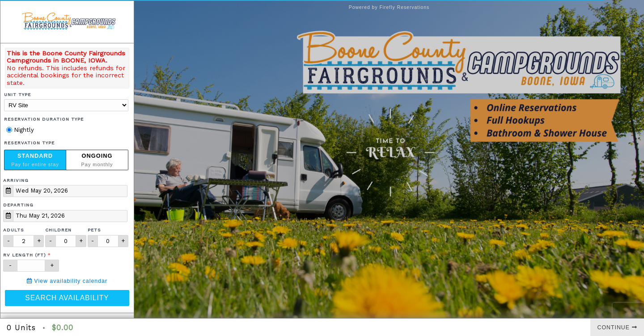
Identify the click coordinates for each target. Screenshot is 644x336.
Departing (18, 205)
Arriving (16, 180)
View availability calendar (67, 281)
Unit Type (17, 94)
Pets (94, 230)
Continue (617, 328)
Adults (14, 230)
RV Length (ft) (25, 255)
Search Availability (67, 298)
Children (58, 230)
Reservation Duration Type (44, 119)
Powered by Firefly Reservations (389, 7)
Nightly (20, 130)
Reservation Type (29, 143)
